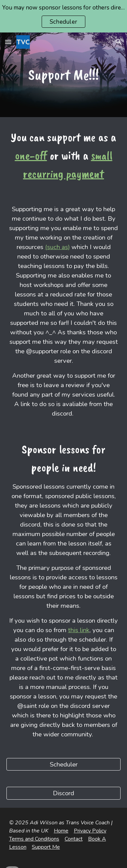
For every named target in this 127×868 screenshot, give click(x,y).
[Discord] (64, 793)
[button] (8, 42)
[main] (64, 75)
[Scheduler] (64, 764)
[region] (63, 16)
